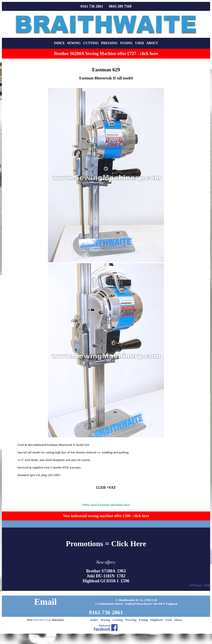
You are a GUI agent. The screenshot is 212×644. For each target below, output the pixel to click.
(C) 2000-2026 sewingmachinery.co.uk (136, 637)
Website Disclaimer (46, 637)
